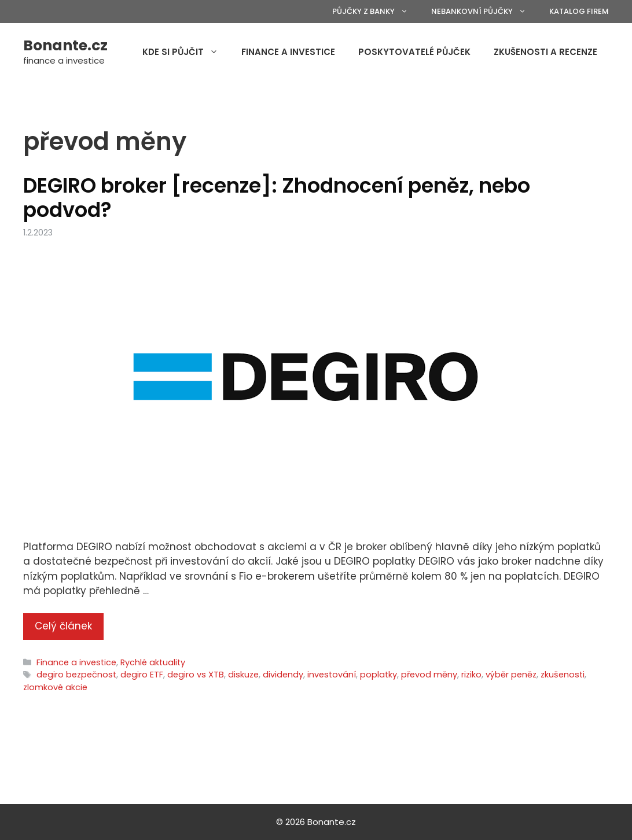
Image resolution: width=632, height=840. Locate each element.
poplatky (379, 675)
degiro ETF (142, 675)
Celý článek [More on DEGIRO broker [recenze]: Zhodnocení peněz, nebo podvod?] (63, 626)
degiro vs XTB (196, 675)
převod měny (429, 675)
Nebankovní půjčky (484, 12)
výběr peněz (511, 675)
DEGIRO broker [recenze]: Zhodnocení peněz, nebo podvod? (277, 198)
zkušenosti (563, 675)
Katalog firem (579, 11)
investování (332, 675)
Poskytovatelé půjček (414, 52)
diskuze (243, 675)
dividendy (283, 675)
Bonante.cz (65, 45)
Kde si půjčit (186, 52)
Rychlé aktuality (153, 662)
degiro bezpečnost (76, 675)
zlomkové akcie (55, 687)
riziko (471, 675)
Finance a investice (288, 52)
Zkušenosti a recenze (545, 52)
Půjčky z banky (376, 12)
